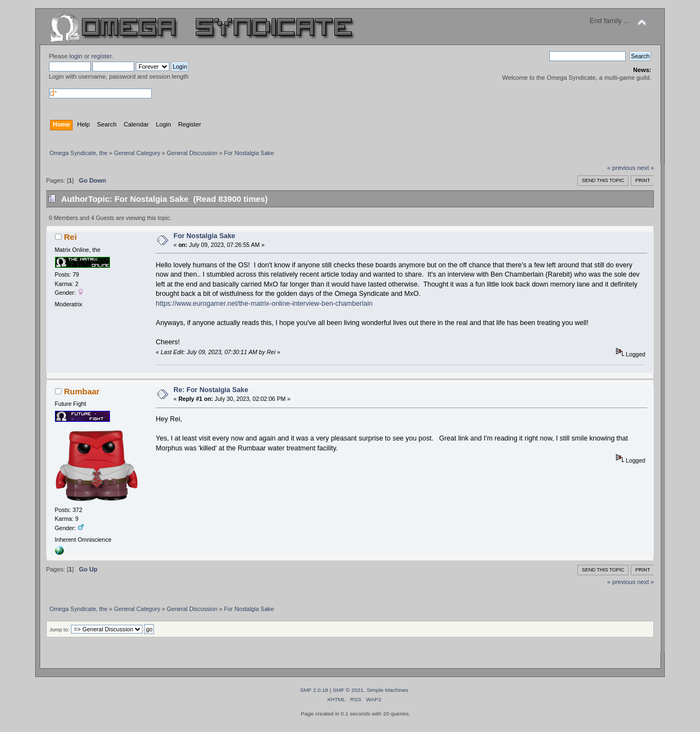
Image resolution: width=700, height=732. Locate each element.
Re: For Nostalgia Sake (211, 390)
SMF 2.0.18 (314, 690)
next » (646, 168)
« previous (621, 168)
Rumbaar (82, 391)
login (76, 56)
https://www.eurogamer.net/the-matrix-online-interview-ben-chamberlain (264, 304)
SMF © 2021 (348, 690)
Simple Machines (388, 690)
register (101, 56)
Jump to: (60, 629)
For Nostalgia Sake (205, 236)
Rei (70, 237)
